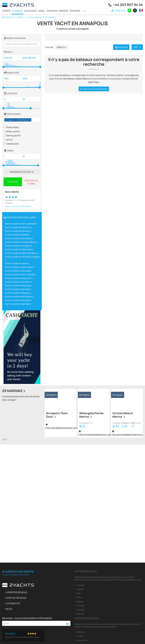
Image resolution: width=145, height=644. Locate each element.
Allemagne (81, 610)
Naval (42, 11)
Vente (20, 17)
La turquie (80, 606)
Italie (78, 593)
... (83, 11)
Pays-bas (80, 614)
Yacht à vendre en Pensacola (18, 227)
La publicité (13, 603)
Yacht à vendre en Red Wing (17, 285)
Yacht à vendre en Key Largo (18, 271)
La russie (80, 636)
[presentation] (3, 439)
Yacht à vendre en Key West (17, 304)
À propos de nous (17, 592)
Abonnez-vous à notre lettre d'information (27, 618)
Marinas (63, 11)
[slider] (3, 67)
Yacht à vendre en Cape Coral (18, 278)
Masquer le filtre (22, 172)
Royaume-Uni (82, 640)
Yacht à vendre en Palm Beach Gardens (23, 257)
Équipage (75, 11)
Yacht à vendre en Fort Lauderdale (20, 224)
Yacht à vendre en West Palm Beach (21, 253)
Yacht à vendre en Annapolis (18, 246)
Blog (9, 609)
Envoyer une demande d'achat (94, 89)
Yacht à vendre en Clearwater (18, 249)
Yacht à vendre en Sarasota (17, 231)
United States (34, 17)
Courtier (52, 11)
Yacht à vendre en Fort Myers (18, 238)
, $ (8, 52)
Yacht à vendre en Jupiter (16, 263)
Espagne (80, 601)
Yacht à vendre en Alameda (17, 289)
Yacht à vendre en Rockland (17, 300)
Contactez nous (16, 598)
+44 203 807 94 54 (128, 5)
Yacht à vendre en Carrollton (18, 282)
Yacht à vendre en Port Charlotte (20, 274)
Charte (6, 11)
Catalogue (30, 11)
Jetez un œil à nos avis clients (18, 206)
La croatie (80, 585)
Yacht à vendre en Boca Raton (19, 297)
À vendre (17, 11)
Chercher (13, 182)
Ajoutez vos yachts (18, 572)
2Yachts (8, 17)
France (79, 597)
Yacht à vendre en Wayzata (17, 293)
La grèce (80, 589)
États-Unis (81, 632)
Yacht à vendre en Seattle (16, 235)
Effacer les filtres (31, 182)
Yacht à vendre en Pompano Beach (21, 242)
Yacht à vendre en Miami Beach (19, 267)
